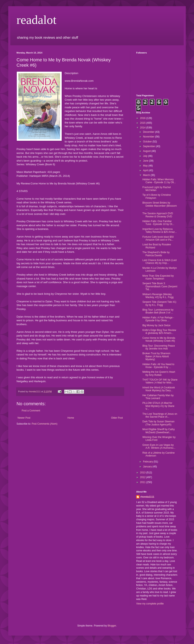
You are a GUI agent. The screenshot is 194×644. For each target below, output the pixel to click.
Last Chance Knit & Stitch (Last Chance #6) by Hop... (160, 262)
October (148, 142)
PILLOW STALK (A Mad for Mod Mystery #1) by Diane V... (158, 406)
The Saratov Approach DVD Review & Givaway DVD (158, 215)
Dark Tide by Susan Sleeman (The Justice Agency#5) (158, 423)
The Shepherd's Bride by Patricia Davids (156, 254)
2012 (143, 477)
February (148, 462)
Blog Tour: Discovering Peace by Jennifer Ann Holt (159, 347)
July (146, 156)
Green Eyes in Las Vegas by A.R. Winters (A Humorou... (159, 446)
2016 (143, 118)
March (147, 175)
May (146, 166)
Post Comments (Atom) (44, 424)
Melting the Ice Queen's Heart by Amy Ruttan (159, 373)
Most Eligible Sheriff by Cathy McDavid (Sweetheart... (159, 431)
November (149, 137)
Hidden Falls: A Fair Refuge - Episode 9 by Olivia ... (158, 319)
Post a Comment (31, 411)
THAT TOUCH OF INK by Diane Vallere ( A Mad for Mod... (160, 381)
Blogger (112, 626)
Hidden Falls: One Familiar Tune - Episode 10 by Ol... (158, 223)
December (149, 132)
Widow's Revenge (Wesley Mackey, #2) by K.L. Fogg (158, 296)
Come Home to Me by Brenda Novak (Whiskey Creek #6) (159, 339)
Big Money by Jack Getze (156, 325)
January (148, 467)
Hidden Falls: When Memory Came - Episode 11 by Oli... (159, 181)
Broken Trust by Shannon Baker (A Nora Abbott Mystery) (156, 356)
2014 (143, 128)
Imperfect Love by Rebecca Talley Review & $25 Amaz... (160, 231)
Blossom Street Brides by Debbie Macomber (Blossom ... (160, 206)
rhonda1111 (147, 497)
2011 (143, 482)
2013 (143, 473)
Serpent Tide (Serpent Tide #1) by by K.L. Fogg (159, 303)
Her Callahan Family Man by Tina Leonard (158, 397)
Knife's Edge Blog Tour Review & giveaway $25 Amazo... (159, 332)
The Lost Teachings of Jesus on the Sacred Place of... (160, 415)
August (147, 151)
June (146, 161)
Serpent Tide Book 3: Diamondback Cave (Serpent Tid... (160, 286)
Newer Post (24, 418)
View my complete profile (150, 604)
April (146, 170)
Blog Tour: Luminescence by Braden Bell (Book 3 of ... (158, 311)
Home (71, 418)
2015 (143, 123)
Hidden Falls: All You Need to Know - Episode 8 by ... (158, 366)
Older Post (117, 418)
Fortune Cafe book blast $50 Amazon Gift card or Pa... (158, 238)
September (149, 146)
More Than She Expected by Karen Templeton (158, 277)
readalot (36, 20)
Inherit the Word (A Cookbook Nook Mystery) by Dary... (159, 389)
